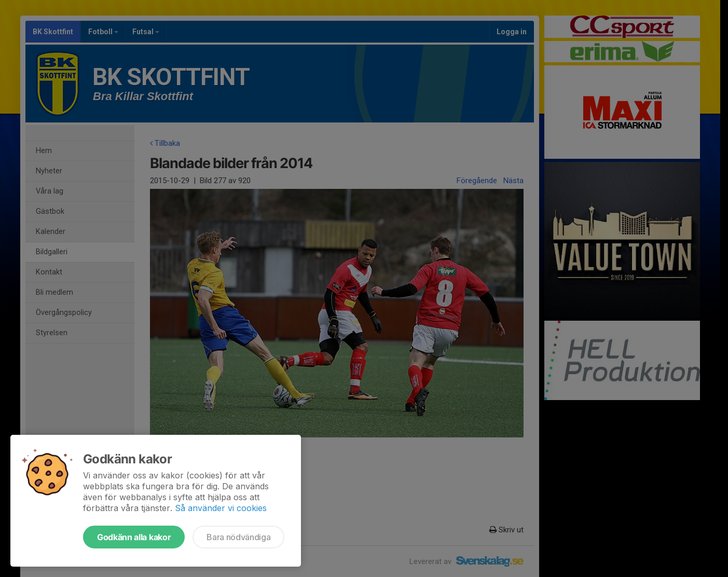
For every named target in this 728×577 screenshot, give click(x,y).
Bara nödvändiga (238, 537)
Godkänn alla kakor (134, 537)
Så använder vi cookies (221, 508)
